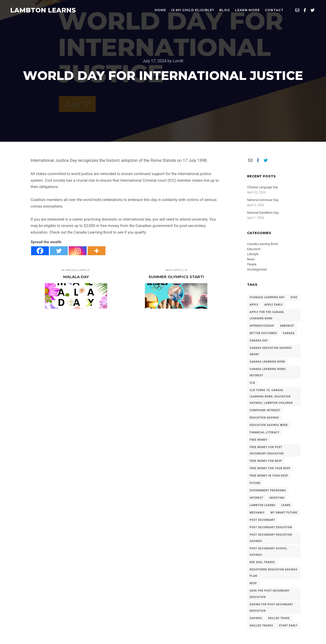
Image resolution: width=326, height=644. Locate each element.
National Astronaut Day (263, 200)
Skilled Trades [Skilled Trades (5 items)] (261, 626)
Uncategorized (257, 269)
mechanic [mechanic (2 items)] (257, 513)
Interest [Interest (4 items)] (256, 498)
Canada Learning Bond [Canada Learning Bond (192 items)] (267, 362)
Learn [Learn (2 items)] (286, 505)
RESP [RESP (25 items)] (253, 583)
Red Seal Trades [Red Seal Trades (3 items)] (262, 562)
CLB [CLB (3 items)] (252, 383)
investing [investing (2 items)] (277, 498)
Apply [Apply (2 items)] (254, 305)
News (251, 259)
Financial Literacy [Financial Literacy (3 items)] (264, 432)
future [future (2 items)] (255, 483)
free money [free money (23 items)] (259, 440)
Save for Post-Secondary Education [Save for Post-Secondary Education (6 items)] (270, 594)
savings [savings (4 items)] (256, 618)
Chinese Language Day (262, 187)
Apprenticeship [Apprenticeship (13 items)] (262, 326)
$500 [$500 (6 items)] (294, 297)
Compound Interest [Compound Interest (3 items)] (265, 410)
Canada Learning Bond (262, 244)
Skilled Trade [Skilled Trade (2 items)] (279, 618)
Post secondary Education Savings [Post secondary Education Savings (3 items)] (271, 538)
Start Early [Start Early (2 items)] (288, 626)
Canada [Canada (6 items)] (289, 333)
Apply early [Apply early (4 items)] (274, 305)
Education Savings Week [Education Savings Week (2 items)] (269, 425)
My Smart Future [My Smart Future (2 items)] (284, 513)
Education (254, 249)
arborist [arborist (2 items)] (287, 326)
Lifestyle (253, 254)
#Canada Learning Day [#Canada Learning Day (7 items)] (267, 297)
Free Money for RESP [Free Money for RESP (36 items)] (266, 461)
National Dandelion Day (263, 213)
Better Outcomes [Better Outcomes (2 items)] (263, 333)
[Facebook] (40, 251)
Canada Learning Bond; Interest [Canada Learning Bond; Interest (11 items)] (268, 372)
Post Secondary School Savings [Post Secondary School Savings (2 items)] (268, 552)
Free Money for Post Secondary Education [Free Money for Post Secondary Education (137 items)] (267, 450)
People (252, 264)
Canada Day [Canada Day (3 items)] (259, 341)
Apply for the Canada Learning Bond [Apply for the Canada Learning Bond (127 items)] (267, 315)
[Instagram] (78, 251)
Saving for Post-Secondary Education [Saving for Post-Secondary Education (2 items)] (271, 608)
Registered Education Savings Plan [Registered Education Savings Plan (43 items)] (274, 573)
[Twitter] (59, 251)
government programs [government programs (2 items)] (268, 490)
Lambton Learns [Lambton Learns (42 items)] (262, 505)
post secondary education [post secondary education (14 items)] (271, 527)
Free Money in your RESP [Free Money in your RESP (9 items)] (269, 476)
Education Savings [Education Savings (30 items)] (264, 418)
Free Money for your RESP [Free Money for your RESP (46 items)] (270, 468)
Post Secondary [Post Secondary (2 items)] (262, 520)
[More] (97, 251)
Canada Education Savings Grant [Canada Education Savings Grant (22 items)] (271, 351)
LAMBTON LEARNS (36, 10)
